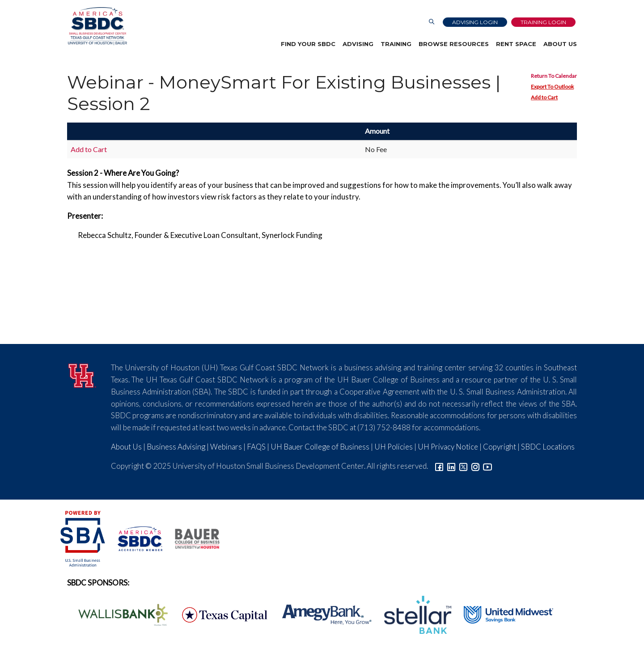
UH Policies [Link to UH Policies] (394, 447)
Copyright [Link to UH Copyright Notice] (500, 447)
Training (396, 44)
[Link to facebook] (439, 466)
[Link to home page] (97, 26)
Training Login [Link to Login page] (543, 22)
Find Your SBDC (308, 44)
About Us (560, 44)
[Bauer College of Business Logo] (192, 537)
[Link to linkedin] (451, 466)
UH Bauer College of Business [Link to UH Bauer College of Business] (320, 447)
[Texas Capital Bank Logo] (220, 614)
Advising (358, 44)
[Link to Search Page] (432, 22)
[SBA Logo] (83, 537)
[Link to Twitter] (463, 466)
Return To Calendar (554, 76)
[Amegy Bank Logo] (322, 614)
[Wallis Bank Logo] (118, 614)
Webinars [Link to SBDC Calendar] (226, 447)
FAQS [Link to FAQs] (256, 447)
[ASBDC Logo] (135, 537)
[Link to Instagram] (475, 466)
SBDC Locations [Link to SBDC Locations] (548, 447)
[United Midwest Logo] (503, 614)
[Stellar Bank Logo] (413, 614)
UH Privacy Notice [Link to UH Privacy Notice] (448, 447)
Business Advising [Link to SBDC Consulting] (176, 447)
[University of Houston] (82, 374)
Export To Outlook (552, 87)
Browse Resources (454, 44)
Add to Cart (544, 97)
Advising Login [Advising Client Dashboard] (475, 22)
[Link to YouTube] (487, 466)
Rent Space (516, 44)
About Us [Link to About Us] (126, 447)
